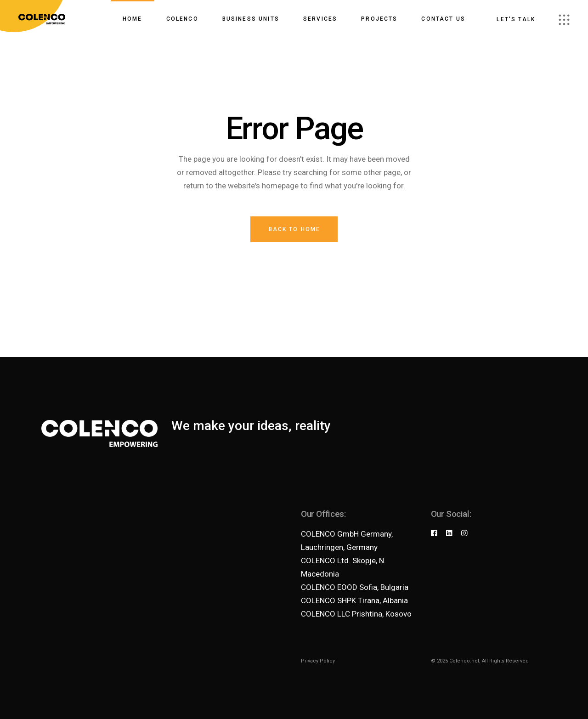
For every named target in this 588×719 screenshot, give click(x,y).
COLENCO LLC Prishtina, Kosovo (356, 614)
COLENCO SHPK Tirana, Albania (354, 600)
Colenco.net (464, 661)
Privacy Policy (318, 661)
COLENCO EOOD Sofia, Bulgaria (355, 587)
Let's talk (516, 19)
